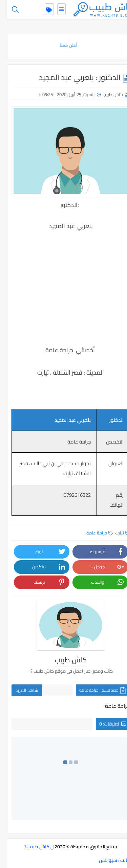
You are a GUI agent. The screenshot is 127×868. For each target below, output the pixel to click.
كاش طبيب (106, 94)
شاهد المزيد (20, 690)
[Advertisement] (63, 282)
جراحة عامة (92, 533)
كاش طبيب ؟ (30, 847)
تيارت (115, 533)
